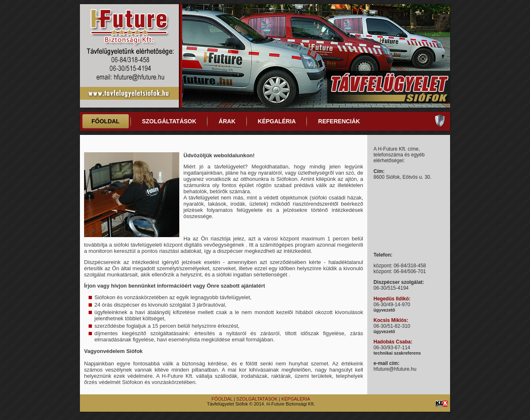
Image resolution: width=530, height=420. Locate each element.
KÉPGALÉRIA (277, 121)
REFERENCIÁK (339, 121)
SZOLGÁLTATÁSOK (169, 121)
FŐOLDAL (106, 121)
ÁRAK (227, 121)
